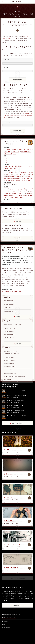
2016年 (25, 158)
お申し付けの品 (9, 521)
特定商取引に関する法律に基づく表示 (11, 615)
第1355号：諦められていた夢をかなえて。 (19, 416)
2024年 (5, 162)
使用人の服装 (7, 179)
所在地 (24, 179)
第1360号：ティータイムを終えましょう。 (19, 390)
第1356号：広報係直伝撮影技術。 (16, 411)
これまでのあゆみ (8, 172)
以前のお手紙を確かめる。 (18, 423)
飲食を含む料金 (11, 177)
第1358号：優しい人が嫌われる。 (16, 400)
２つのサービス (21, 150)
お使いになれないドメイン (21, 166)
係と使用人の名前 (15, 152)
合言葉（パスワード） (7, 67)
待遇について (13, 189)
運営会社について (6, 621)
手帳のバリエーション (9, 166)
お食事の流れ (24, 172)
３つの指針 (14, 150)
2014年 (15, 158)
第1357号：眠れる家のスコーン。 (16, 406)
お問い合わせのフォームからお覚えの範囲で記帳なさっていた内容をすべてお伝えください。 (18, 116)
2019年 (10, 160)
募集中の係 (6, 189)
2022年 (25, 160)
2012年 (5, 158)
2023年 (30, 160)
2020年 (15, 160)
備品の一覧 (24, 181)
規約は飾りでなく (13, 195)
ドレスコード (28, 177)
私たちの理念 (7, 150)
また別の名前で (22, 195)
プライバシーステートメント (13, 544)
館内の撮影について (16, 179)
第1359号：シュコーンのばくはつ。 (17, 395)
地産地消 (18, 181)
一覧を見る (18, 238)
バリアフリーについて (20, 174)
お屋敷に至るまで (8, 154)
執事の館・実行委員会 (18, 2)
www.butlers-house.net (15, 640)
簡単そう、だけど (12, 191)
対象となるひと (19, 177)
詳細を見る (18, 221)
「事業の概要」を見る (18, 605)
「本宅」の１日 (21, 193)
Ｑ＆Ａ (15, 154)
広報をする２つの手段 (26, 152)
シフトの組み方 (13, 193)
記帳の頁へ (18, 317)
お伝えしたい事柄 (22, 189)
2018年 (5, 160)
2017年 (30, 158)
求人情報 (7, 450)
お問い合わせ (8, 474)
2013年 (10, 158)
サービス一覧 (16, 172)
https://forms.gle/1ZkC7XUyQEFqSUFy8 (11, 291)
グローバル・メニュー (2, 2)
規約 (3, 624)
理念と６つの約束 (14, 197)
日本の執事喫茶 (6, 627)
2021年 (20, 160)
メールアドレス (6, 60)
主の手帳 (33, 2)
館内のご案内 (10, 174)
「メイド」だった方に (23, 191)
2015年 (20, 158)
